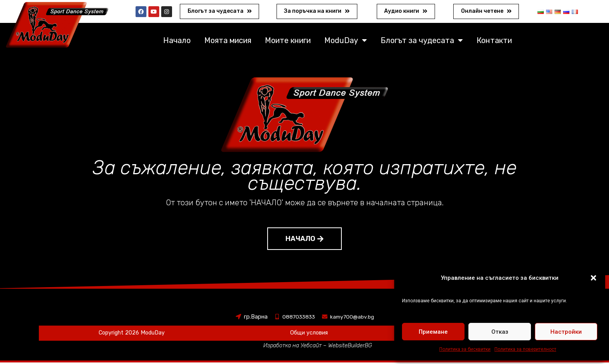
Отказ (500, 332)
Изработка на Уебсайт (292, 347)
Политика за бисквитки (465, 349)
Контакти (494, 42)
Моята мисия (228, 42)
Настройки (566, 332)
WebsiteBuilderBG (352, 347)
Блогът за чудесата (422, 42)
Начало (177, 42)
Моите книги (288, 42)
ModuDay (346, 42)
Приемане (433, 332)
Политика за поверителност (525, 349)
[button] (593, 278)
